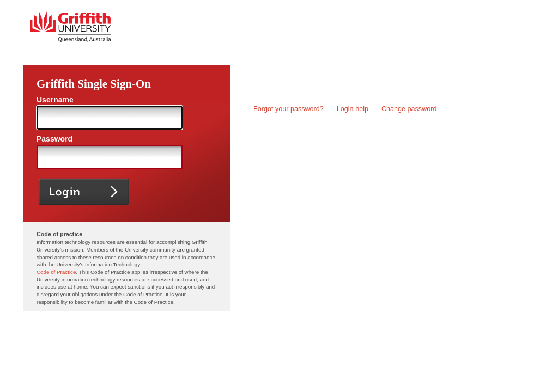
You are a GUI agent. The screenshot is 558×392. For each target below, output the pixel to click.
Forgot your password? (289, 109)
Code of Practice (56, 272)
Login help (353, 109)
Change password (409, 109)
